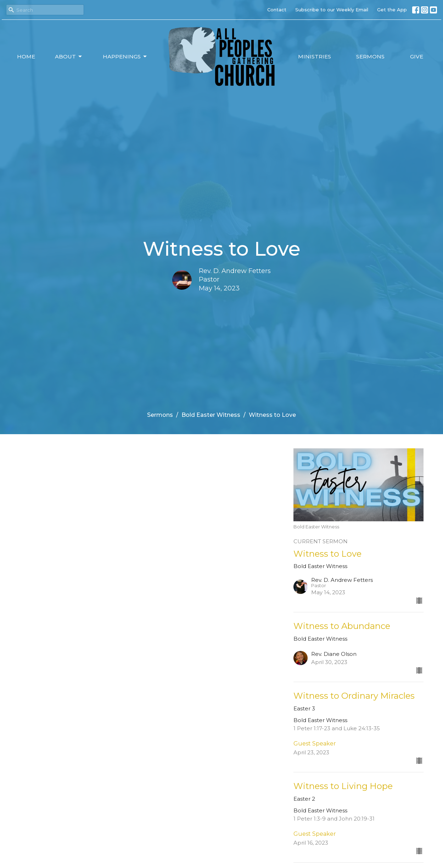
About (69, 57)
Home (26, 56)
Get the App (392, 10)
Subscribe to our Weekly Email (332, 10)
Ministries (315, 56)
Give (417, 56)
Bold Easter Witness (211, 415)
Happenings (125, 57)
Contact (277, 10)
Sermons (370, 56)
